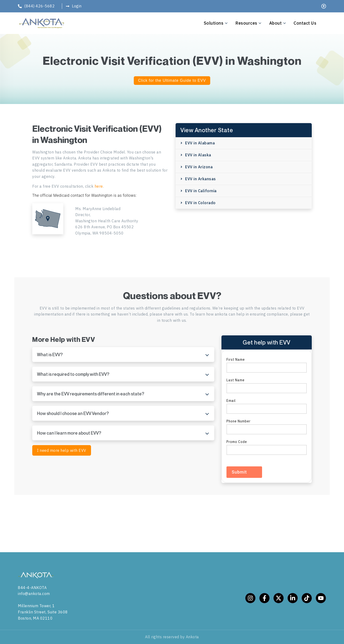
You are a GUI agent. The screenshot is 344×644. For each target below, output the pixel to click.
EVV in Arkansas (201, 179)
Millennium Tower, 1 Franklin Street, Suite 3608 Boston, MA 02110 (43, 612)
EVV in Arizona (199, 167)
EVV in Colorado (200, 203)
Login (77, 6)
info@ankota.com (34, 594)
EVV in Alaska (198, 155)
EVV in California (201, 191)
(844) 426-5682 (39, 6)
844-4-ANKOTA (32, 588)
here (99, 186)
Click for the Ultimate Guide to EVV (172, 80)
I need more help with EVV (62, 450)
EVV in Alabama (200, 143)
